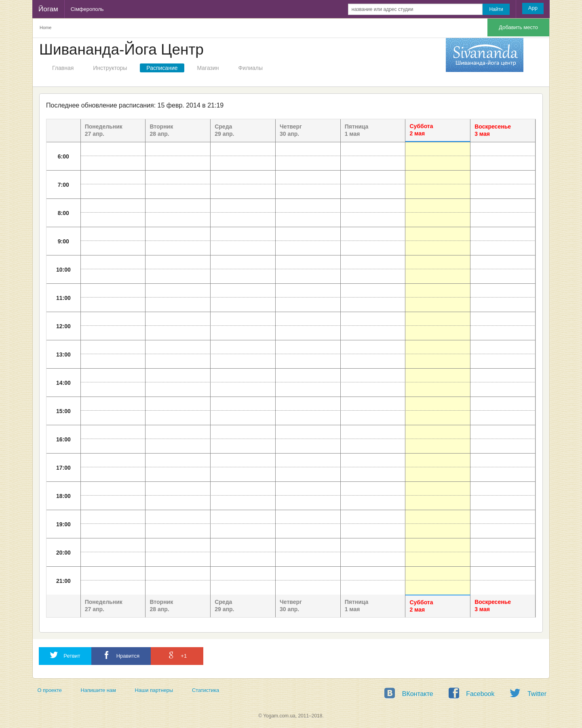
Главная (63, 68)
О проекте (49, 690)
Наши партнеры (154, 690)
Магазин (208, 68)
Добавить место (518, 27)
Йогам (48, 9)
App (533, 8)
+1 (177, 655)
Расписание (162, 68)
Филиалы (251, 68)
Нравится (121, 655)
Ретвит (65, 655)
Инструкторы (110, 68)
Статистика (206, 690)
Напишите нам (98, 690)
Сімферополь (87, 9)
